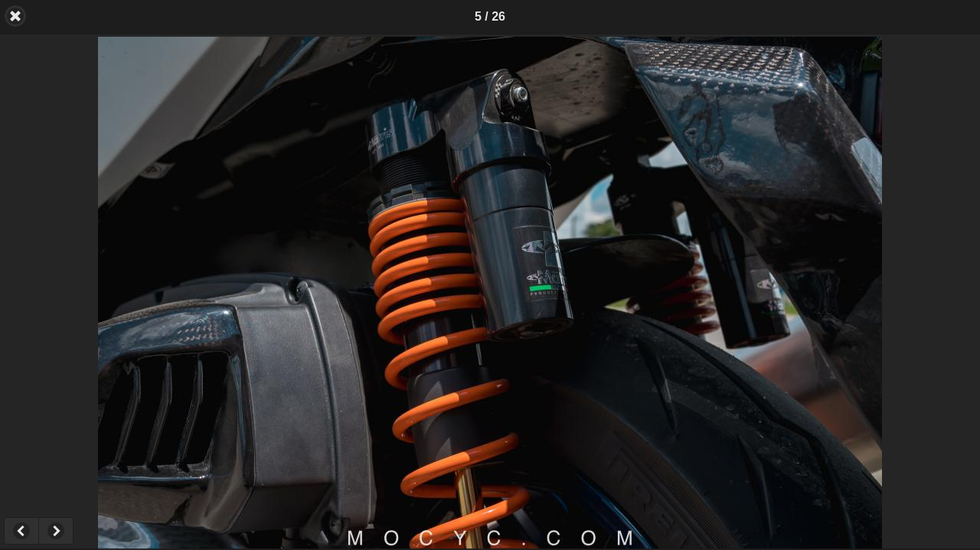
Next (56, 531)
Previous (21, 531)
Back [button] (15, 16)
